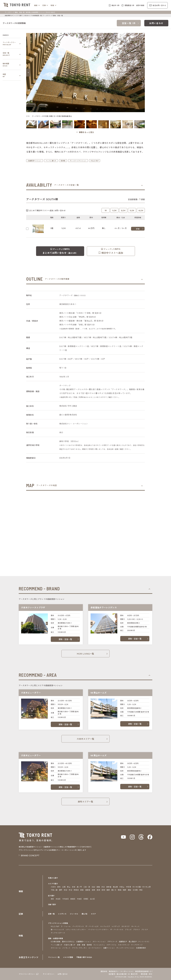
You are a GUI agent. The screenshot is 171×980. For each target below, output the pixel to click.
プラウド (136, 929)
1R (106, 210)
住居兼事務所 (141, 948)
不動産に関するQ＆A (84, 957)
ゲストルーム (56, 948)
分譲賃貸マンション (35, 161)
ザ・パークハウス (117, 929)
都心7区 (85, 914)
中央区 (79, 899)
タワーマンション (99, 941)
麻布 (59, 887)
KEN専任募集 (56, 941)
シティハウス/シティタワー (76, 929)
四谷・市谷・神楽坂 (71, 890)
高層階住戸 (123, 941)
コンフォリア (105, 926)
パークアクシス (78, 926)
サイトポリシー (49, 974)
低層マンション (109, 948)
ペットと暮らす (51, 161)
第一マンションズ (57, 929)
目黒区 (86, 899)
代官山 (122, 887)
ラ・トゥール (66, 926)
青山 (69, 887)
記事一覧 (51, 914)
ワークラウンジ (137, 945)
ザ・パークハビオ (92, 926)
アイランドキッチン (80, 948)
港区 (52, 899)
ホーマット (135, 926)
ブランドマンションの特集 (58, 923)
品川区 (93, 899)
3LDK (132, 210)
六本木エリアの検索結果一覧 (33, 15)
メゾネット (66, 948)
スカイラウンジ (124, 945)
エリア (93, 914)
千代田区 (66, 899)
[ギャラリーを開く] (85, 132)
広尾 (64, 887)
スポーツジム (111, 945)
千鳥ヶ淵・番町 (57, 890)
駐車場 (63, 161)
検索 (36, 5)
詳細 (138, 229)
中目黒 (128, 887)
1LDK (114, 210)
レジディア (116, 926)
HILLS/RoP (95, 161)
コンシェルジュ (99, 945)
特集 (52, 5)
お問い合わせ (156, 23)
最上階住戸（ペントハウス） (139, 941)
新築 (79, 945)
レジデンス (62, 914)
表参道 (109, 887)
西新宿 (88, 890)
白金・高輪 (96, 887)
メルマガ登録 (68, 957)
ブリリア (145, 929)
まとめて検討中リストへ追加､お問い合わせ (47, 210)
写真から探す (53, 878)
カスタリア (126, 926)
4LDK (141, 210)
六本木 (53, 887)
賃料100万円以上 (68, 941)
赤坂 (74, 887)
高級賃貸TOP (9, 15)
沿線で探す (52, 904)
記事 (44, 5)
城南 (93, 890)
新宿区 (73, 899)
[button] (28, 72)
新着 (84, 945)
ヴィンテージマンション (78, 161)
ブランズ (128, 929)
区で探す (51, 896)
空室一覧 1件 (129, 23)
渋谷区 (58, 899)
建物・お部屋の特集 (56, 938)
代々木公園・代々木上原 (142, 887)
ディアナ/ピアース (58, 933)
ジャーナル (74, 914)
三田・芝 (87, 887)
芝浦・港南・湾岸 (103, 890)
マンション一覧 (54, 957)
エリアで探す (18, 15)
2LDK (123, 210)
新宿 (82, 890)
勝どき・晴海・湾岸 (119, 890)
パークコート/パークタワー (98, 929)
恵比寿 (115, 887)
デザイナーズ (112, 941)
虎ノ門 (79, 887)
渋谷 (103, 887)
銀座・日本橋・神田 (135, 890)
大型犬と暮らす (70, 945)
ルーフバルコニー (95, 948)
